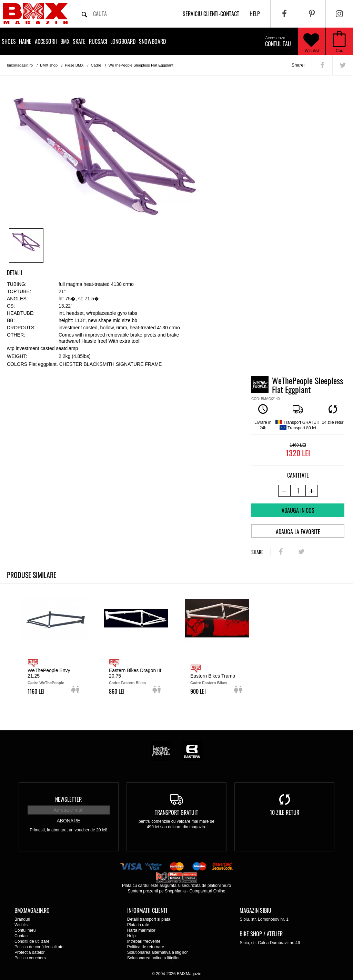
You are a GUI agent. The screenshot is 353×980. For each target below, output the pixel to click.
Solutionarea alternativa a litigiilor (158, 952)
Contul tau (278, 42)
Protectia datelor (29, 952)
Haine (25, 41)
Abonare (68, 821)
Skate (79, 41)
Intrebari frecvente (144, 941)
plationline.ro (219, 886)
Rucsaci (98, 41)
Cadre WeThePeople (46, 683)
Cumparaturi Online (207, 891)
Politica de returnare (146, 947)
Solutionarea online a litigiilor (154, 958)
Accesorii (46, 41)
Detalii (14, 273)
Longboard (123, 41)
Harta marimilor (141, 930)
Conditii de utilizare (32, 941)
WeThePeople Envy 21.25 (49, 673)
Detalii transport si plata (149, 919)
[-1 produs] (284, 491)
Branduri (22, 919)
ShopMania (175, 891)
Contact (22, 936)
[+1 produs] (312, 491)
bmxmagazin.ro (20, 65)
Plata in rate (138, 925)
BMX (65, 41)
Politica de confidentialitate (39, 947)
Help (132, 936)
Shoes (9, 41)
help (255, 14)
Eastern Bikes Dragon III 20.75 (135, 673)
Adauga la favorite (298, 532)
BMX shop (49, 65)
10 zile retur (285, 812)
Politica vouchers (30, 958)
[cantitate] (298, 491)
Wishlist (311, 41)
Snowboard (152, 41)
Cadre (96, 65)
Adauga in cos (298, 510)
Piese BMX (74, 65)
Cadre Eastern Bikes (127, 683)
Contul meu (25, 930)
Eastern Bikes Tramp (213, 676)
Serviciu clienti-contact (211, 14)
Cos (339, 51)
